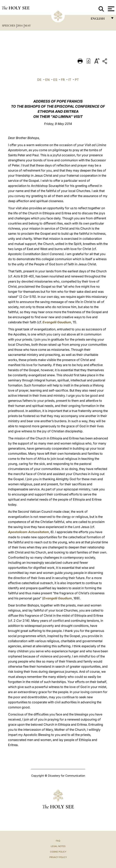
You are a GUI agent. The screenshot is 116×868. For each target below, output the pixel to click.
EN (47, 80)
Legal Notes (58, 846)
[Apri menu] (111, 9)
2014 (20, 25)
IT (70, 80)
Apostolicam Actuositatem (29, 532)
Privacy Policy (58, 857)
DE (39, 80)
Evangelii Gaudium (57, 322)
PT (77, 80)
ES (55, 80)
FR (63, 80)
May (28, 25)
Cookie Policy (58, 852)
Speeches (9, 25)
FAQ (58, 841)
